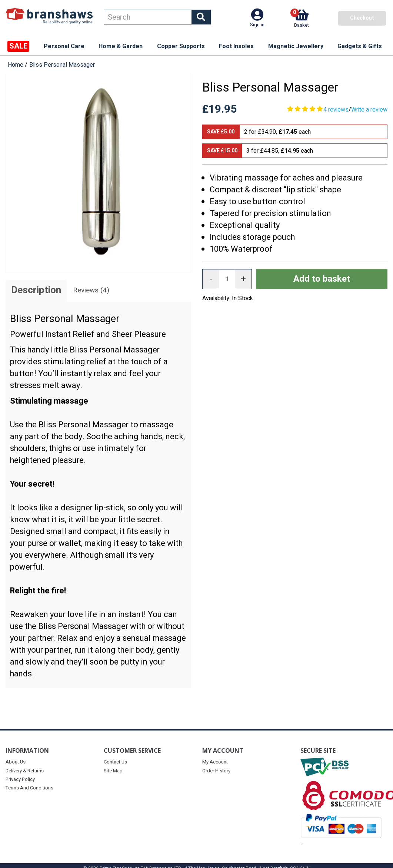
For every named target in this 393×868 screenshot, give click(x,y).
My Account (215, 762)
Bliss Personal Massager (62, 65)
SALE (18, 46)
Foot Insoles (236, 46)
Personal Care (64, 46)
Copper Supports (181, 46)
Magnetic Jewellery (296, 46)
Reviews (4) (91, 290)
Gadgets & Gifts (360, 46)
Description (36, 290)
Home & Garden (121, 46)
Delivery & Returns (25, 771)
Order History (216, 771)
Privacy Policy (20, 779)
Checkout (362, 18)
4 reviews (336, 110)
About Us (16, 762)
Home (16, 65)
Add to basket (322, 279)
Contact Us (115, 762)
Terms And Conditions (29, 788)
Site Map (113, 771)
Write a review (369, 110)
